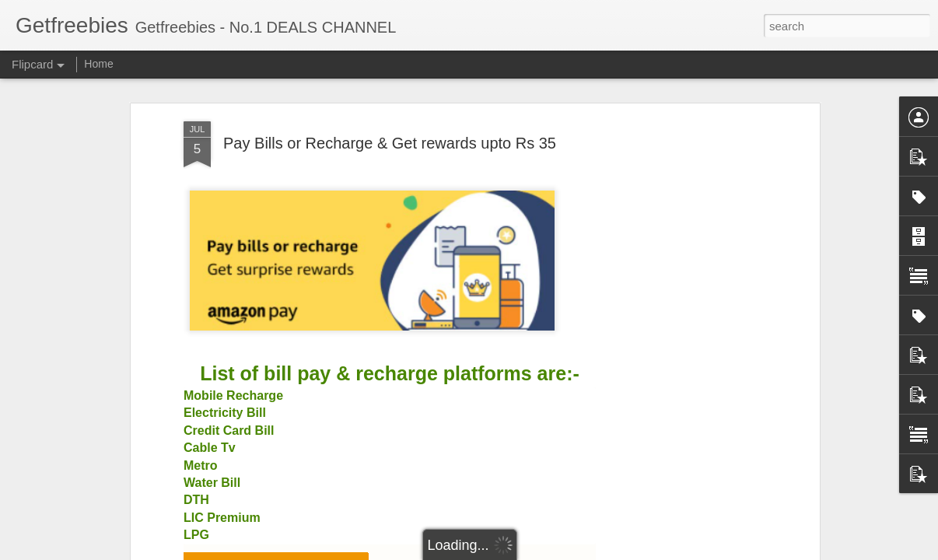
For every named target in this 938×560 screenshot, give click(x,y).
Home (98, 64)
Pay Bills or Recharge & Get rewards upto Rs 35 (390, 143)
